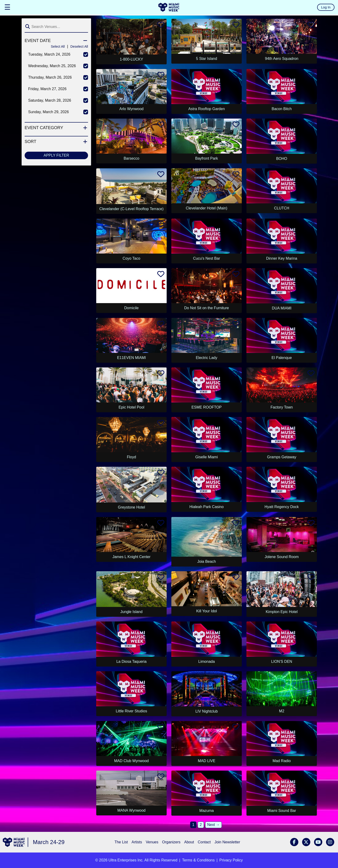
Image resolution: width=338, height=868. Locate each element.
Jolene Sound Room (282, 557)
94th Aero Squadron (282, 59)
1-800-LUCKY (131, 59)
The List (121, 842)
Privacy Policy (231, 860)
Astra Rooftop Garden (207, 109)
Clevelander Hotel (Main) (206, 208)
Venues (152, 842)
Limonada (207, 662)
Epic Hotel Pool (131, 407)
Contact (204, 842)
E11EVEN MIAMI (132, 358)
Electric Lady (207, 358)
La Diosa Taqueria (132, 662)
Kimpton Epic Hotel (282, 612)
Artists (137, 842)
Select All (58, 46)
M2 (282, 711)
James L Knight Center (131, 557)
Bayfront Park (207, 158)
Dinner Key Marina (282, 258)
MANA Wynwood (131, 810)
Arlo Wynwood (131, 109)
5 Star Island (207, 59)
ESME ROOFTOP (207, 407)
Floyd (131, 457)
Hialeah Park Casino (207, 507)
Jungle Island (131, 612)
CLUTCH (282, 208)
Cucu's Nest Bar (206, 258)
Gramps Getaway (282, 457)
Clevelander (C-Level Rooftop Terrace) (131, 209)
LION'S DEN (282, 662)
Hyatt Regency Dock (282, 507)
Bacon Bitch (282, 109)
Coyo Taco (131, 258)
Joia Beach (206, 561)
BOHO (282, 159)
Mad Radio (282, 761)
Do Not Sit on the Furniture (207, 308)
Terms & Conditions (198, 860)
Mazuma (206, 811)
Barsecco (132, 158)
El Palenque (282, 358)
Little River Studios (131, 711)
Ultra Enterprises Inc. (126, 860)
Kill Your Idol (207, 611)
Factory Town (282, 407)
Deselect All (79, 46)
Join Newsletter (227, 842)
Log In (326, 7)
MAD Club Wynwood (131, 761)
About (189, 842)
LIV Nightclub (206, 711)
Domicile (131, 308)
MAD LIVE (207, 761)
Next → (213, 825)
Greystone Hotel (131, 507)
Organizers (171, 842)
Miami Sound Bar (282, 811)
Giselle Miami (207, 457)
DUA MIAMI (282, 308)
